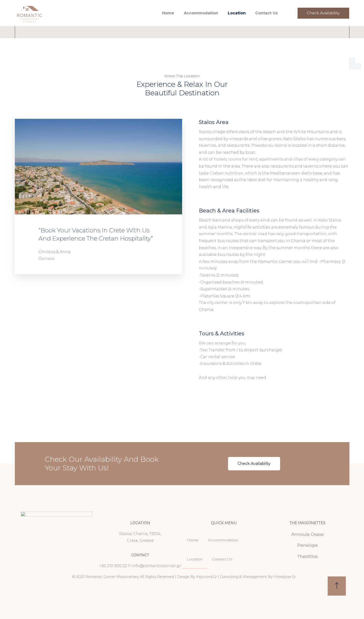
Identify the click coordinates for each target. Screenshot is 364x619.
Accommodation (201, 13)
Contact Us (266, 13)
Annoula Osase (308, 534)
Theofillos (307, 557)
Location (237, 13)
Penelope (308, 545)
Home (168, 13)
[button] (323, 13)
